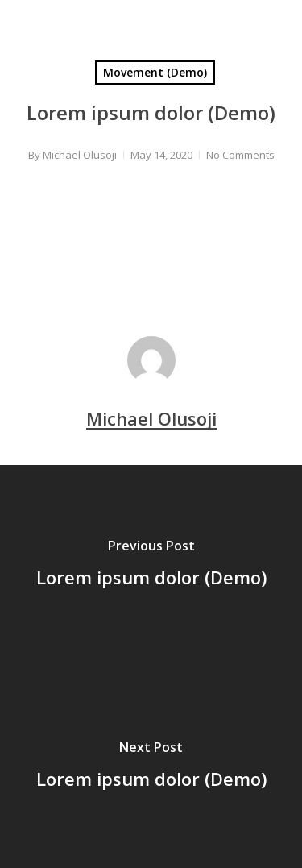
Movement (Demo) (155, 72)
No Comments (240, 155)
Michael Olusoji (80, 155)
